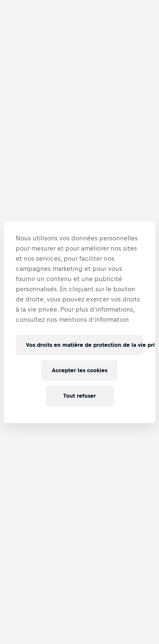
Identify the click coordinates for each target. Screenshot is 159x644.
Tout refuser (79, 396)
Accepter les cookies (80, 370)
